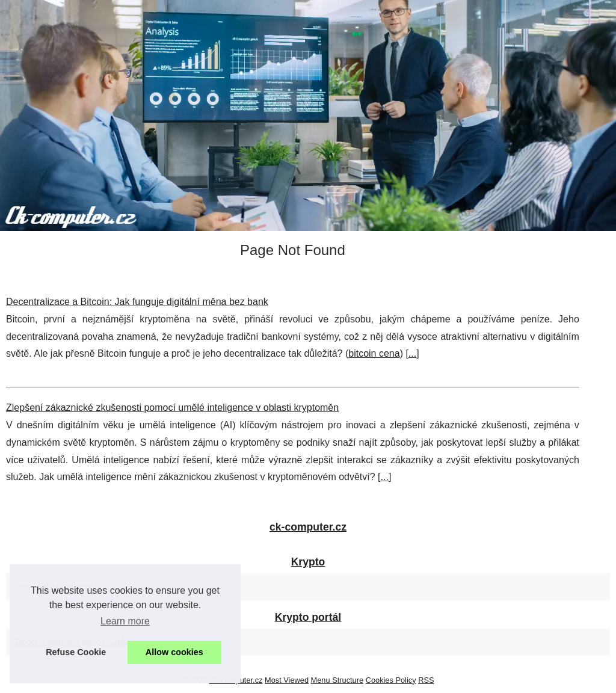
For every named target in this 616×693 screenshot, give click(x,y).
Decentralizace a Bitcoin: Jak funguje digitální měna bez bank (137, 302)
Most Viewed (287, 680)
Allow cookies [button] (174, 652)
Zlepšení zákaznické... (58, 587)
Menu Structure (337, 680)
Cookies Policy (391, 680)
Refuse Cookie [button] (76, 652)
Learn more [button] (125, 621)
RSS (426, 680)
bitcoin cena (374, 353)
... (412, 353)
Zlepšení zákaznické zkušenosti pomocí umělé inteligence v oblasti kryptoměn (172, 408)
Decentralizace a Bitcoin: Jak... (74, 642)
